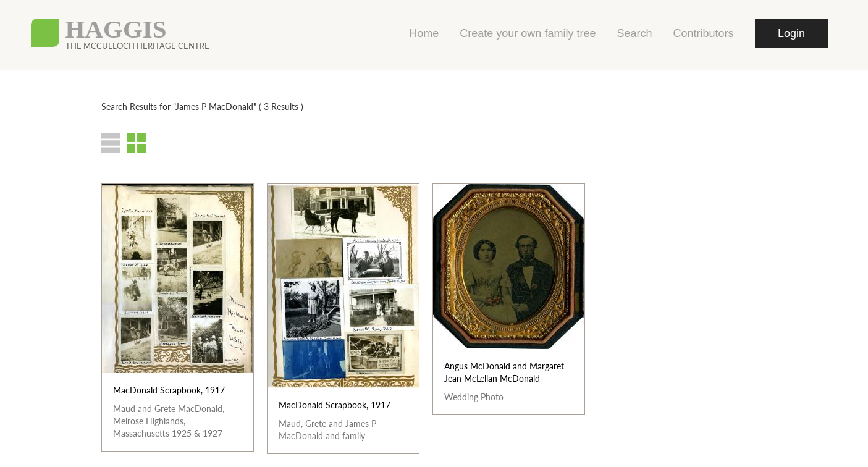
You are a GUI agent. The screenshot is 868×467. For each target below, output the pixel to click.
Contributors (703, 33)
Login (791, 33)
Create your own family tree (528, 33)
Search (634, 33)
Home (424, 33)
